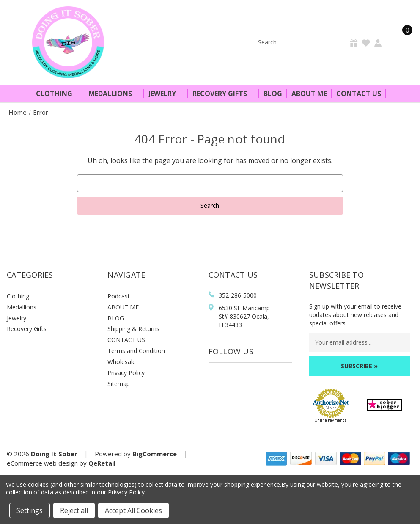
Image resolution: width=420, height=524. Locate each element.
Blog (273, 94)
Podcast (119, 296)
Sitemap (119, 384)
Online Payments (331, 420)
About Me (309, 94)
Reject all (74, 510)
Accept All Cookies (133, 510)
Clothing (58, 94)
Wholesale (122, 362)
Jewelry (166, 94)
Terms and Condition (136, 351)
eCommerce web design (42, 463)
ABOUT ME (123, 307)
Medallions (114, 94)
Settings (30, 510)
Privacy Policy (126, 373)
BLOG (116, 318)
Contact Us (359, 94)
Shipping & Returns (133, 329)
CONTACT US (126, 340)
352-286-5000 (238, 295)
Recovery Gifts (223, 94)
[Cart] (402, 42)
